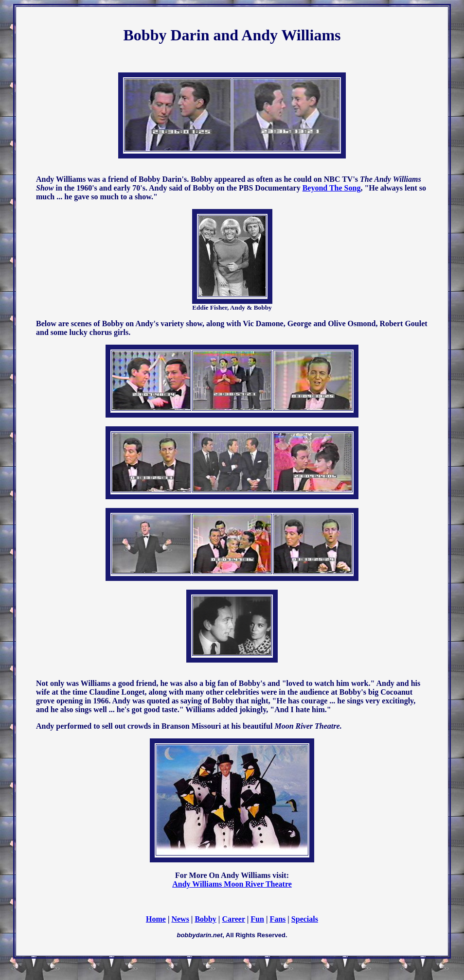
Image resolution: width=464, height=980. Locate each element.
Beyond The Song (332, 188)
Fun (257, 919)
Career (233, 919)
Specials (305, 919)
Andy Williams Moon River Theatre (232, 884)
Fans (277, 919)
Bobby (205, 919)
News (180, 919)
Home (156, 919)
